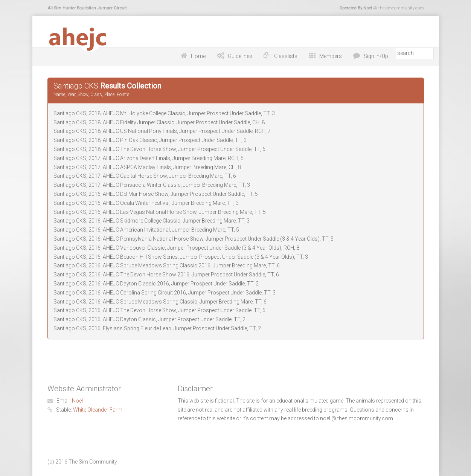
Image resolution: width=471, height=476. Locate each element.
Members (331, 56)
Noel (77, 401)
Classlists (286, 56)
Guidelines (240, 56)
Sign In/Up (376, 56)
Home (198, 56)
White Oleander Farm (98, 410)
